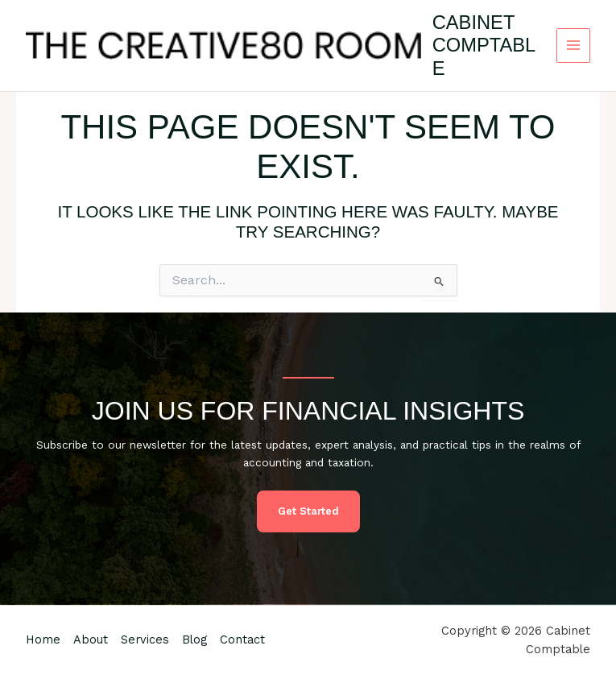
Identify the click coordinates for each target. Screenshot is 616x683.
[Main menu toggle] (574, 46)
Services (145, 640)
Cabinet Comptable (484, 46)
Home (43, 640)
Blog (194, 640)
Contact (242, 640)
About (91, 640)
